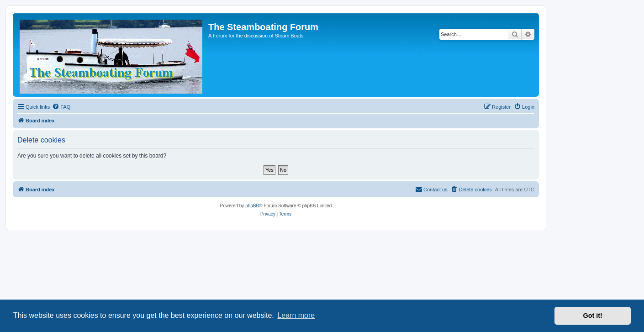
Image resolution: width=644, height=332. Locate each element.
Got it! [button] (593, 316)
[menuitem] (61, 107)
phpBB (252, 206)
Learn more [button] (296, 315)
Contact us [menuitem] (431, 189)
